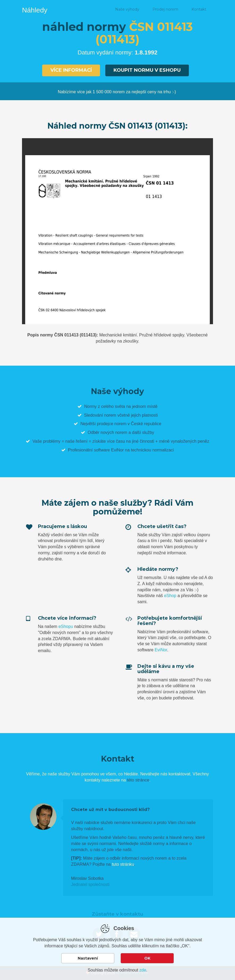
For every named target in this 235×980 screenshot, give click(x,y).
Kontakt (199, 9)
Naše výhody (127, 9)
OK (147, 958)
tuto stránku (123, 864)
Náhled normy (89, 9)
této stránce (138, 780)
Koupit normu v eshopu (147, 70)
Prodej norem (165, 9)
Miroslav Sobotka (87, 878)
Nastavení (88, 958)
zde (143, 970)
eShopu (66, 626)
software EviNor (109, 450)
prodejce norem (112, 424)
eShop (170, 596)
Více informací (71, 70)
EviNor (161, 650)
